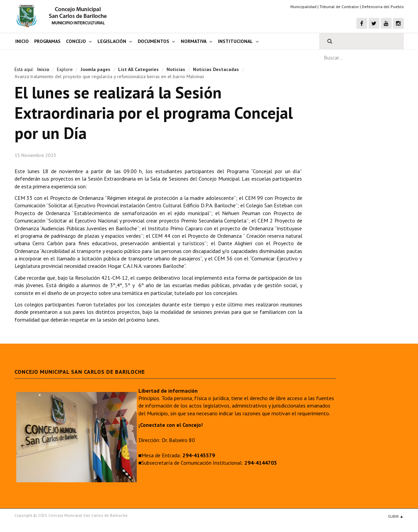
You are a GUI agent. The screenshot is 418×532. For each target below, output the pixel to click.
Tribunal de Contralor (339, 7)
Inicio (22, 41)
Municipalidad (303, 7)
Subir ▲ (396, 516)
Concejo (76, 41)
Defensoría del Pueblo (383, 7)
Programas (47, 41)
